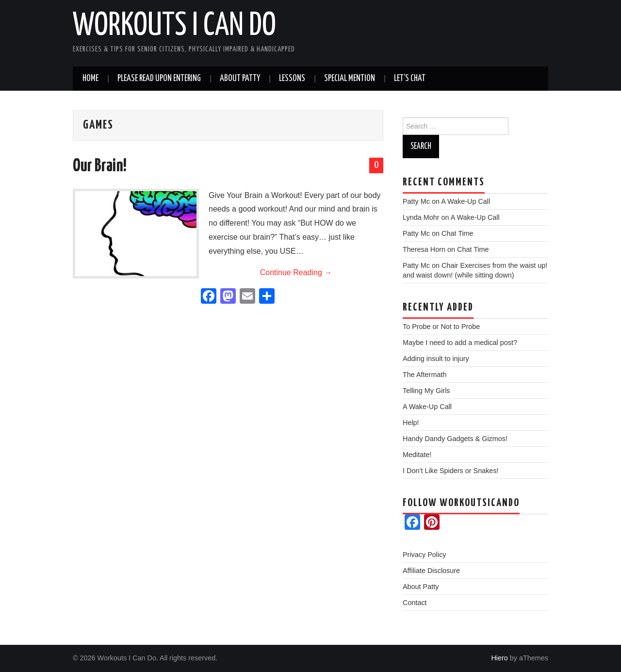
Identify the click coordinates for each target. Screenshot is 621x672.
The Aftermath (425, 375)
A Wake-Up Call (466, 201)
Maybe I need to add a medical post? (460, 343)
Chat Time (458, 233)
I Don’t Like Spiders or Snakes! (451, 471)
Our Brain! (100, 166)
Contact (415, 603)
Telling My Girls (426, 391)
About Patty (240, 79)
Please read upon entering (159, 79)
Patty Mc (416, 201)
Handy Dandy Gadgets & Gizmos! (455, 439)
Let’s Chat (410, 79)
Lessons (292, 79)
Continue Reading (296, 272)
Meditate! (417, 455)
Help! (411, 423)
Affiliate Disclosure (431, 571)
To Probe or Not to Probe (441, 327)
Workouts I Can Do (174, 26)
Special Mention (350, 79)
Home (90, 79)
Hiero (499, 658)
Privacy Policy (425, 555)
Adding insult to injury (436, 359)
